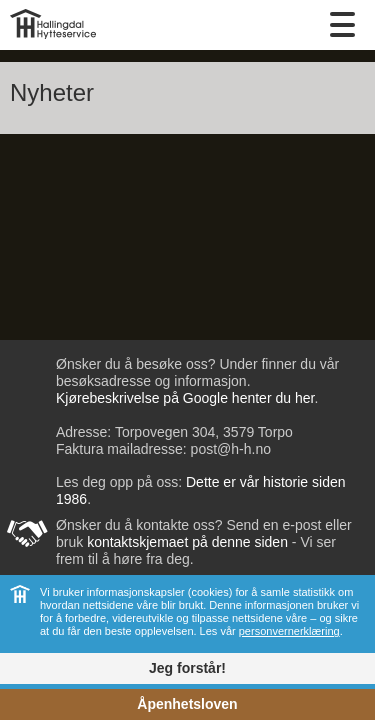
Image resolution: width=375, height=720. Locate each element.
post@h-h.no (229, 449)
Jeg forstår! (187, 668)
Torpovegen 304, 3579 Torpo (204, 432)
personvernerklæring (289, 631)
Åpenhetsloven (187, 704)
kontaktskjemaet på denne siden (187, 542)
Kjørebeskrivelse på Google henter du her (185, 398)
